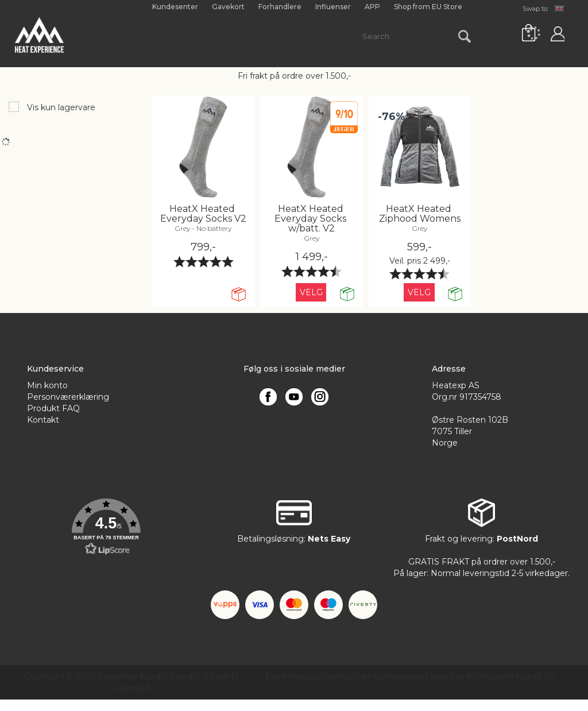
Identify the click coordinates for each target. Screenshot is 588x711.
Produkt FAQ (53, 408)
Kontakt (43, 420)
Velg (311, 292)
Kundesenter (175, 7)
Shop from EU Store (428, 7)
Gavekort (228, 7)
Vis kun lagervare (60, 107)
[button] (107, 527)
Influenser (333, 7)
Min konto (47, 385)
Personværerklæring (68, 397)
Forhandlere (280, 7)
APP (372, 7)
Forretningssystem (303, 677)
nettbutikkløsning (392, 677)
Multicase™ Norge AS (511, 677)
